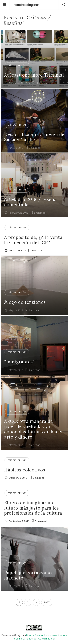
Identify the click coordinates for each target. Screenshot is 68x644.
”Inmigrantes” (19, 362)
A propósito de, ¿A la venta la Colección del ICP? (33, 240)
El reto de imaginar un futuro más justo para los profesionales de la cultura (33, 508)
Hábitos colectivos (25, 470)
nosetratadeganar (26, 5)
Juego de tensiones (25, 302)
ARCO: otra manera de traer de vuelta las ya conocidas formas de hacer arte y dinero (34, 429)
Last (47, 602)
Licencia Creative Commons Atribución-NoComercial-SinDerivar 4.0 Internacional (40, 637)
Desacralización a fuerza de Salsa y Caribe (34, 137)
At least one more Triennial (34, 75)
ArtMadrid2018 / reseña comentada (30, 202)
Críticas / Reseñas (17, 65)
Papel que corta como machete (28, 575)
